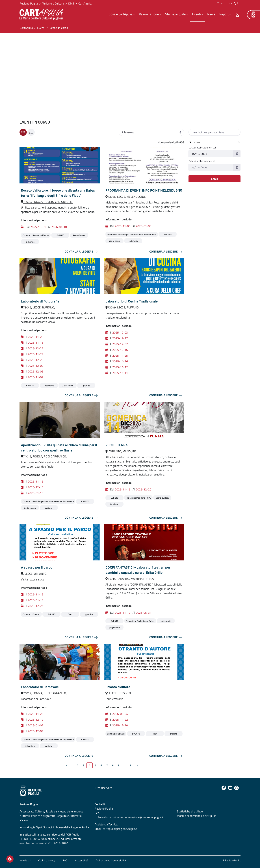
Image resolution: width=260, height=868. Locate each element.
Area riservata (103, 788)
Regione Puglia (29, 3)
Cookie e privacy (47, 860)
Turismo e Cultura (53, 3)
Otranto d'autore (118, 687)
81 (131, 765)
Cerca (214, 179)
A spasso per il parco (37, 567)
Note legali (25, 860)
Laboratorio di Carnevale (40, 687)
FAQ (65, 860)
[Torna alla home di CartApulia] (42, 15)
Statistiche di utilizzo (190, 811)
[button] (220, 3)
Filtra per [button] (194, 142)
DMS (71, 3)
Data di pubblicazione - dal (202, 147)
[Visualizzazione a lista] (31, 132)
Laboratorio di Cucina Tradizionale (132, 301)
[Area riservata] (237, 15)
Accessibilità (82, 860)
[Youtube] (230, 788)
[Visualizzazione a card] (23, 132)
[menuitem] (122, 15)
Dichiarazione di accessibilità (111, 860)
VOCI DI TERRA (117, 445)
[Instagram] (236, 788)
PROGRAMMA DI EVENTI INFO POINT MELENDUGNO (144, 190)
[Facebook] (224, 788)
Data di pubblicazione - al (201, 161)
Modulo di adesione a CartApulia (197, 816)
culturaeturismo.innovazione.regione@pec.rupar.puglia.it (129, 817)
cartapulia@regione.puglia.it (120, 829)
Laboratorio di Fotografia (40, 301)
